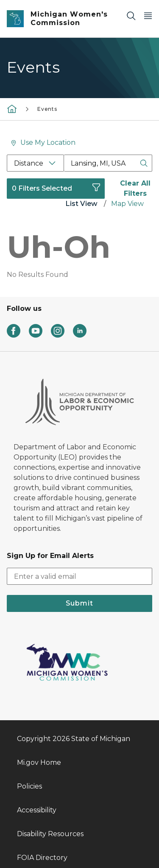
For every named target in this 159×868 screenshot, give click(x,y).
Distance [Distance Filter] (29, 163)
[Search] (131, 15)
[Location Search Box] (108, 163)
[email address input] (79, 520)
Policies (29, 730)
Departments (40, 825)
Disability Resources (50, 778)
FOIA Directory (42, 802)
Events (47, 109)
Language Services (49, 849)
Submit (79, 547)
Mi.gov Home (39, 706)
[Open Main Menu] (148, 15)
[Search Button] (144, 163)
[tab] (81, 205)
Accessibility (37, 754)
